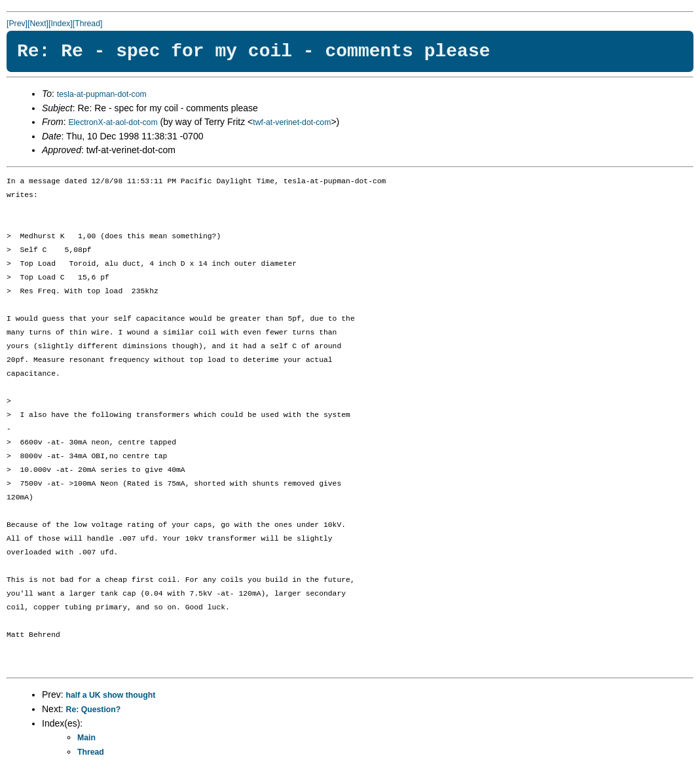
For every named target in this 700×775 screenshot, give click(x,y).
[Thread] (88, 24)
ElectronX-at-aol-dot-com (113, 122)
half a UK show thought (111, 695)
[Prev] (17, 24)
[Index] (61, 24)
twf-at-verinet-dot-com (292, 122)
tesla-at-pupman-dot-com (102, 94)
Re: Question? (94, 710)
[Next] (38, 24)
